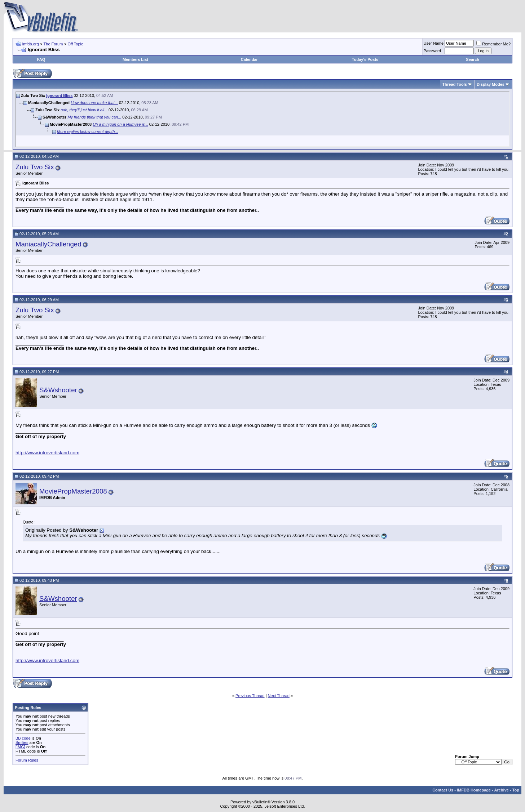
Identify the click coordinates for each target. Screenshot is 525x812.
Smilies (22, 742)
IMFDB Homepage (474, 790)
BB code (23, 738)
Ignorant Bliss (59, 95)
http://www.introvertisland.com (47, 453)
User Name (434, 43)
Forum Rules (27, 760)
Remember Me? (493, 44)
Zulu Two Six (35, 167)
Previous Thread (250, 696)
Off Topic (76, 44)
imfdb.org (31, 44)
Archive (502, 790)
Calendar (249, 59)
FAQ (41, 59)
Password (432, 51)
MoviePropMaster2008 (73, 491)
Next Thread (279, 696)
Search (473, 59)
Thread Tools (455, 84)
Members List (135, 59)
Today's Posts (365, 59)
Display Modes (491, 84)
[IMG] (20, 747)
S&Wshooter (58, 390)
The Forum (53, 44)
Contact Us (443, 790)
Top (516, 790)
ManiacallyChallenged (48, 244)
